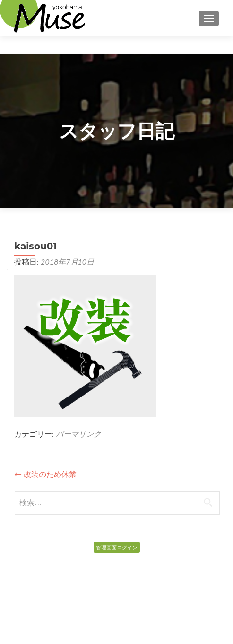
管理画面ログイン (117, 547)
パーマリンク (78, 434)
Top (116, 48)
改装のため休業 (45, 474)
